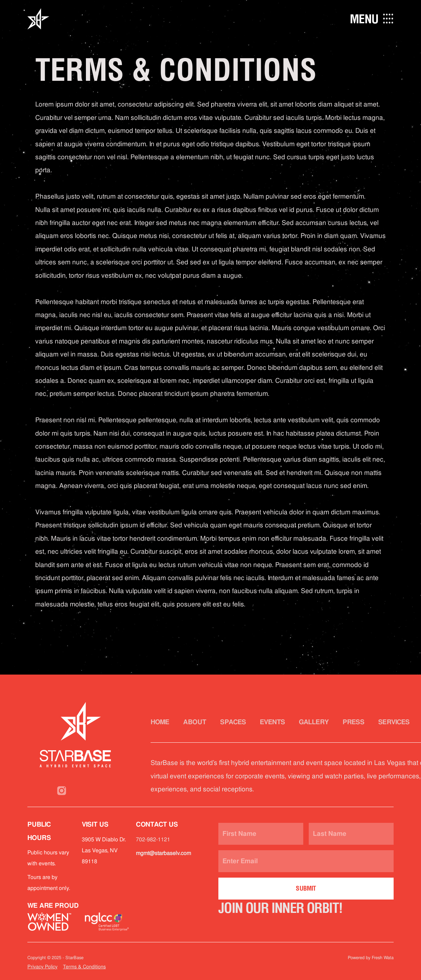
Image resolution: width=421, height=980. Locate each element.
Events (272, 722)
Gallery (314, 722)
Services (394, 722)
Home (160, 722)
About (195, 722)
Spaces (233, 722)
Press (354, 722)
